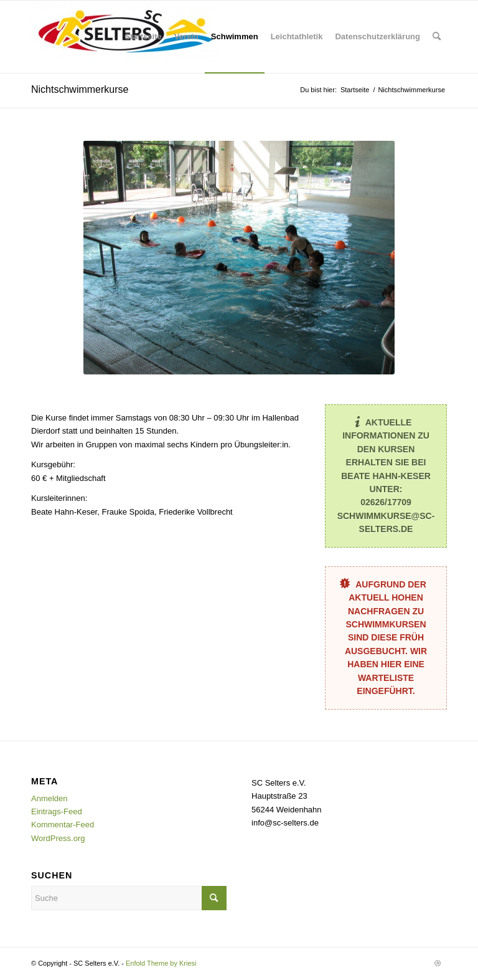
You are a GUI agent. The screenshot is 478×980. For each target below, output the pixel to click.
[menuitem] (143, 37)
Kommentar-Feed (63, 825)
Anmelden (49, 798)
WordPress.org (58, 838)
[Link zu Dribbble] (438, 963)
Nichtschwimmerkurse (80, 89)
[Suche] (437, 37)
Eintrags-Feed (57, 811)
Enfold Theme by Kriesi (161, 963)
